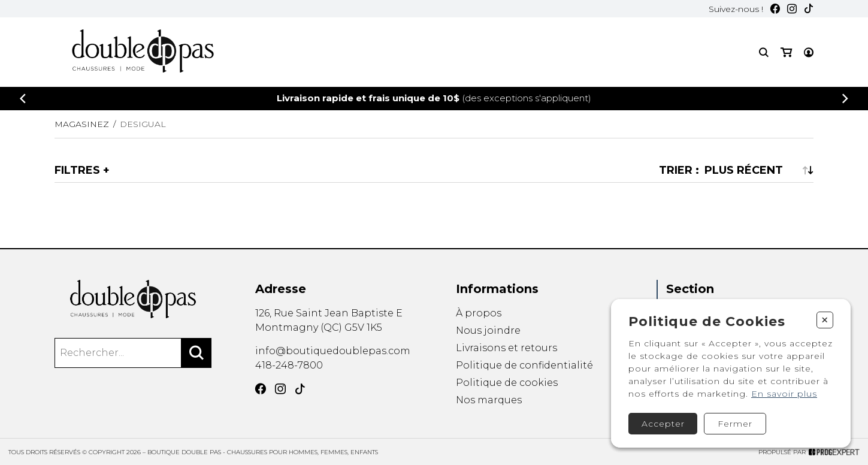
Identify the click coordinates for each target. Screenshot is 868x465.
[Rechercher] (196, 353)
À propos (479, 313)
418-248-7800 (289, 365)
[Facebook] (775, 9)
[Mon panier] (786, 52)
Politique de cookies (507, 383)
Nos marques (489, 401)
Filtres (77, 170)
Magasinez (82, 124)
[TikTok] (809, 9)
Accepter (663, 424)
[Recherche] (764, 52)
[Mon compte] (809, 52)
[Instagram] (792, 9)
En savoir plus (784, 394)
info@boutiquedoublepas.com (333, 351)
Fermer (735, 424)
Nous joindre (488, 330)
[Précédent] (23, 99)
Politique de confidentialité (524, 365)
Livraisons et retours (506, 348)
